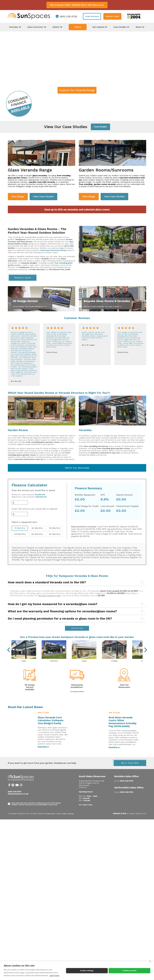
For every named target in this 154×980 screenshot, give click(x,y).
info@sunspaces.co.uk (18, 800)
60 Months (37, 534)
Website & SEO (120, 820)
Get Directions (86, 811)
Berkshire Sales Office (127, 783)
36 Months (55, 528)
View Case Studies (43, 197)
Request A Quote (112, 16)
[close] (150, 961)
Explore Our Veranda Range (77, 90)
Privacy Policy (50, 820)
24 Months (37, 528)
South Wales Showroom (92, 783)
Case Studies (100, 127)
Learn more (55, 975)
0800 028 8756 (68, 17)
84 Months (55, 534)
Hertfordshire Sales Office (129, 794)
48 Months (20, 534)
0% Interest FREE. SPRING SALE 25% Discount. (77, 5)
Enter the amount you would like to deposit (35, 509)
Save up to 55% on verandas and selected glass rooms (77, 209)
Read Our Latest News (25, 713)
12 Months (20, 528)
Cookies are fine (129, 971)
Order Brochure (92, 16)
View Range (18, 197)
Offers (78, 27)
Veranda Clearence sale (49, 596)
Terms (58, 820)
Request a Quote (23, 278)
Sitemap (71, 820)
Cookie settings (87, 971)
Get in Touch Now (130, 769)
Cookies (64, 820)
